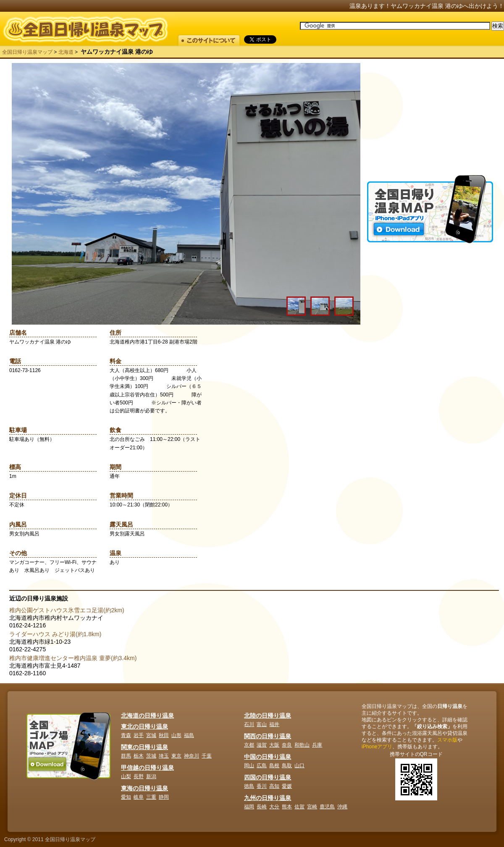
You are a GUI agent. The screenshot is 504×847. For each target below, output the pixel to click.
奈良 (287, 745)
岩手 (139, 735)
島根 (274, 766)
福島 (189, 735)
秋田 (164, 735)
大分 (274, 807)
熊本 (287, 807)
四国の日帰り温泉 (268, 777)
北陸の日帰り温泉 (268, 716)
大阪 (274, 745)
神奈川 (192, 756)
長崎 (262, 807)
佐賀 (299, 807)
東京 (176, 756)
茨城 (151, 756)
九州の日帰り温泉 (268, 798)
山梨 (126, 776)
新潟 (151, 776)
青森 (126, 735)
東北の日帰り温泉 (144, 726)
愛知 (126, 797)
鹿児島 (327, 807)
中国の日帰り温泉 (268, 757)
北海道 (66, 52)
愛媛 (287, 786)
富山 (262, 724)
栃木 (139, 756)
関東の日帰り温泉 (144, 747)
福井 (274, 724)
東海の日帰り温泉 (144, 788)
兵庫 (317, 745)
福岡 (249, 807)
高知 (274, 786)
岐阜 (139, 797)
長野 (139, 776)
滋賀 (262, 745)
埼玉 (164, 756)
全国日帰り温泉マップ (27, 52)
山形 (176, 735)
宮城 (151, 735)
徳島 (249, 786)
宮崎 (312, 807)
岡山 (249, 766)
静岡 (164, 797)
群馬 (126, 756)
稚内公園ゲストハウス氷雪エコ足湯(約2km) (67, 610)
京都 (249, 745)
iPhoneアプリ (377, 747)
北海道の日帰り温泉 (147, 716)
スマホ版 (447, 740)
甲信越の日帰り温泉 (147, 768)
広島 (262, 766)
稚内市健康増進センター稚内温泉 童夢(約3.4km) (73, 658)
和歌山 (302, 745)
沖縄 (342, 807)
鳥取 (287, 766)
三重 (151, 797)
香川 (262, 786)
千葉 (207, 756)
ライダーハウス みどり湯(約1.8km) (55, 634)
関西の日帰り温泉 (268, 736)
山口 (299, 766)
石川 (249, 724)
